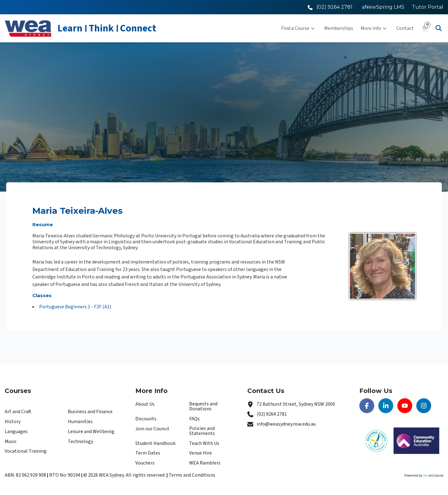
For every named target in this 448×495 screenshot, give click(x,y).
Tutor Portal (428, 7)
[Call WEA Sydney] (330, 7)
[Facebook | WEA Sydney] (367, 406)
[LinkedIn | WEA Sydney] (386, 406)
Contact (405, 28)
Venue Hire (201, 453)
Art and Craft (18, 412)
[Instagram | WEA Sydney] (424, 406)
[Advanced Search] (439, 28)
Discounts (146, 419)
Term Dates (148, 453)
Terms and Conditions (192, 475)
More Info (373, 28)
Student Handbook (155, 443)
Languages (16, 432)
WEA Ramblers (205, 463)
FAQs (194, 419)
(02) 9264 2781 (272, 414)
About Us (145, 404)
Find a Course (298, 28)
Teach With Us (204, 443)
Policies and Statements (202, 431)
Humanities (80, 422)
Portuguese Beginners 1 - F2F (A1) (75, 307)
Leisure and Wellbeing (91, 432)
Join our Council (152, 429)
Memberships (339, 28)
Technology (80, 441)
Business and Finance (90, 412)
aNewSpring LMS (383, 7)
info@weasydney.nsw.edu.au (286, 424)
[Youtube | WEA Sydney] (405, 406)
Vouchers (145, 463)
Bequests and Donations (203, 406)
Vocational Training (26, 451)
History (13, 422)
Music (11, 441)
